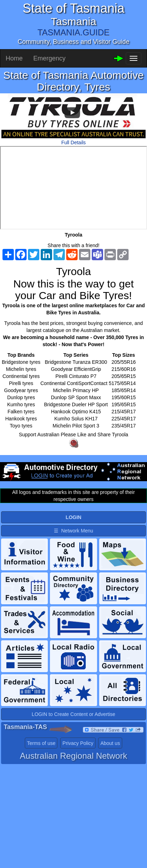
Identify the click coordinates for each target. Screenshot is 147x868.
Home (14, 58)
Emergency (49, 58)
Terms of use (41, 743)
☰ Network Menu (73, 531)
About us (110, 743)
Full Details (73, 142)
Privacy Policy (78, 743)
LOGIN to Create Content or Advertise (74, 714)
